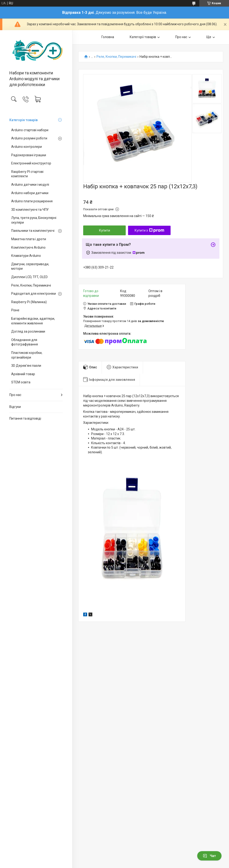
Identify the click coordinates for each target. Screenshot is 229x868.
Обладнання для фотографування (25, 342)
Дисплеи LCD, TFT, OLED (29, 277)
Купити (105, 230)
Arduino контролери (27, 147)
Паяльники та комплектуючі (33, 231)
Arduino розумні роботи (29, 138)
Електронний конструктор (31, 163)
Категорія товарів (23, 120)
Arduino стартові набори (30, 130)
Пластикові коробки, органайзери (27, 355)
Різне (15, 310)
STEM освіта (21, 382)
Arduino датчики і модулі (30, 185)
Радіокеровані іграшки (29, 155)
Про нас (15, 395)
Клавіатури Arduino (26, 256)
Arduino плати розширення (32, 201)
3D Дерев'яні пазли (26, 366)
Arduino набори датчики (30, 193)
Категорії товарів (143, 37)
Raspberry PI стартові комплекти (27, 174)
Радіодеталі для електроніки (34, 294)
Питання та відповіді (25, 418)
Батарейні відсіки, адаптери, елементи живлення (33, 321)
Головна (108, 37)
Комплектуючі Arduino (28, 247)
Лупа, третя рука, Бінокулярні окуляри (34, 220)
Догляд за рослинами (28, 331)
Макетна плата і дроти (29, 239)
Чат (209, 856)
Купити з (149, 230)
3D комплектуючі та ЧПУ (30, 210)
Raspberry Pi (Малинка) (29, 302)
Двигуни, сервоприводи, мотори (30, 266)
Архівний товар (23, 374)
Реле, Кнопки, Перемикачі (31, 285)
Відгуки (15, 407)
